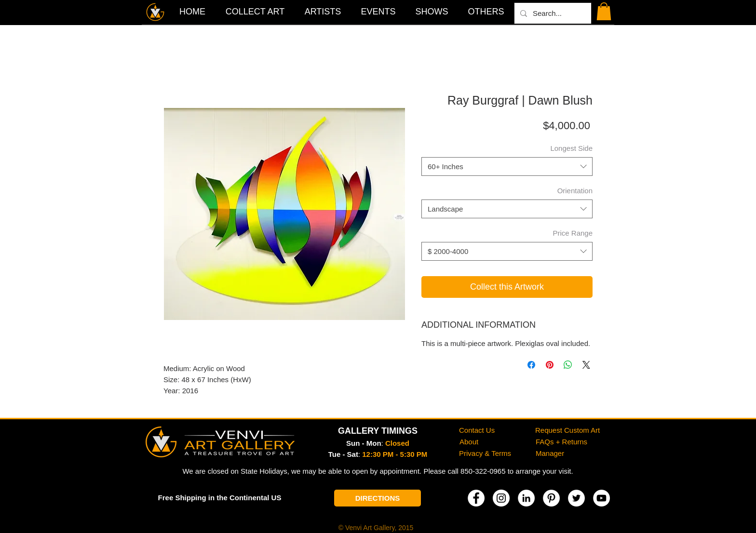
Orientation (575, 191)
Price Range (573, 233)
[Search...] (552, 13)
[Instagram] (501, 498)
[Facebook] (476, 498)
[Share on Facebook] (531, 365)
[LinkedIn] (526, 498)
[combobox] (507, 167)
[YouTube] (601, 498)
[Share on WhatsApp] (568, 365)
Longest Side (571, 148)
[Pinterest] (551, 498)
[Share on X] (586, 365)
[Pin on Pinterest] (550, 365)
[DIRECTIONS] (378, 498)
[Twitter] (576, 498)
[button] (486, 12)
